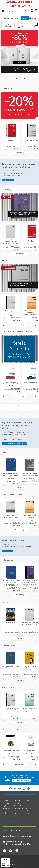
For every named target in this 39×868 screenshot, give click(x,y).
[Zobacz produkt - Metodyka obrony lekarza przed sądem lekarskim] (11, 705)
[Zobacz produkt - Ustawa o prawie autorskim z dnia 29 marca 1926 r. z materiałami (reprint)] (11, 663)
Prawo (4, 453)
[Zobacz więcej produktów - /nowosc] (19, 325)
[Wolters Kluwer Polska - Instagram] (15, 789)
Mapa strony (17, 811)
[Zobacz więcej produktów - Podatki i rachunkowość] (19, 530)
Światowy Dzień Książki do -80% (22, 25)
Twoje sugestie (18, 806)
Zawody (28, 814)
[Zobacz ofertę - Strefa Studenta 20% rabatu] (19, 349)
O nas (16, 798)
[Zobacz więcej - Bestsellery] (19, 254)
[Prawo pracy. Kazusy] (11, 308)
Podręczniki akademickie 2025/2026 (17, 332)
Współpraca (17, 801)
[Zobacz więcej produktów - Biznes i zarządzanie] (19, 764)
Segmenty (28, 808)
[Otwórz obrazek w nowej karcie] (19, 278)
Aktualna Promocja (9, 88)
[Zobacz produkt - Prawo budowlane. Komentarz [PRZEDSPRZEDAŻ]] (11, 577)
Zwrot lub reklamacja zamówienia (6, 812)
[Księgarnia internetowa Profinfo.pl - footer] (10, 858)
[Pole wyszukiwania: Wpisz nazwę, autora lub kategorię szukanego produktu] (11, 18)
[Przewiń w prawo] (37, 48)
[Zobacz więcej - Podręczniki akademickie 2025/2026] (19, 396)
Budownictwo (7, 560)
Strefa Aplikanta (8, 25)
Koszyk (36, 11)
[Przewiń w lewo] (2, 48)
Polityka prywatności (8, 808)
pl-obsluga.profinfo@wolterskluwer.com (19, 836)
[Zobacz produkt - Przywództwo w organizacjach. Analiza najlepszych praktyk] (11, 747)
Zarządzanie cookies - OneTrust (12, 821)
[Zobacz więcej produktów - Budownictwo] (19, 595)
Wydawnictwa (29, 798)
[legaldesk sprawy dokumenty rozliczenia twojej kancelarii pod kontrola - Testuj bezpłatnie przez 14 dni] (14, 444)
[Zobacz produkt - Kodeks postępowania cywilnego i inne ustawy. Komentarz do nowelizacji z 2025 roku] (11, 236)
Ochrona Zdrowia (9, 688)
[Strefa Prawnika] (21, 78)
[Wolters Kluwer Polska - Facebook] (10, 789)
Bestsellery (6, 190)
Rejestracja (26, 11)
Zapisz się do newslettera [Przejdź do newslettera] (21, 780)
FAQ (15, 814)
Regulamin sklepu (7, 806)
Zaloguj (31, 11)
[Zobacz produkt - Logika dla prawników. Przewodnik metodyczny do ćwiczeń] (11, 379)
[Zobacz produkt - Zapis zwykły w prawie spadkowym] (11, 135)
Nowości (5, 260)
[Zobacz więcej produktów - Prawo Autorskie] (19, 680)
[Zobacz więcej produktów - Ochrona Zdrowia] (19, 722)
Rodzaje (28, 811)
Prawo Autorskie (8, 646)
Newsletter (6, 801)
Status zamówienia (8, 803)
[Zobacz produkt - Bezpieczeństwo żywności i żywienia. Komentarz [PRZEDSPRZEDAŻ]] (11, 470)
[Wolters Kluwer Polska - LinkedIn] (24, 789)
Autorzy (28, 801)
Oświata (5, 602)
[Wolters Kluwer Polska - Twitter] (29, 789)
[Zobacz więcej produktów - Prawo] (19, 488)
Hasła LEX (28, 806)
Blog (15, 816)
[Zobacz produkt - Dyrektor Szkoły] (11, 620)
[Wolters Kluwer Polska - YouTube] (19, 789)
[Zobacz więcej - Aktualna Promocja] (19, 153)
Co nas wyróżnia (18, 808)
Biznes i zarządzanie (10, 730)
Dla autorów (17, 803)
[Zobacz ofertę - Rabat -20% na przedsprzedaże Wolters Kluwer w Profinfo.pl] (19, 106)
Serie (27, 803)
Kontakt (5, 798)
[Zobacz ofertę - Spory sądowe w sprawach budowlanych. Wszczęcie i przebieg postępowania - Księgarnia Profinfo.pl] (19, 207)
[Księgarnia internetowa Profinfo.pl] (10, 11)
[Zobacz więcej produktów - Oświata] (19, 639)
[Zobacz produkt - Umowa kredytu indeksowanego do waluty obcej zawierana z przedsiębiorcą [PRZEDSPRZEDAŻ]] (11, 512)
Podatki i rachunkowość (12, 495)
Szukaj (25, 18)
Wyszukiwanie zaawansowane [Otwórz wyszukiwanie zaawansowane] (33, 18)
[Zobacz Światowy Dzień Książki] (19, 48)
